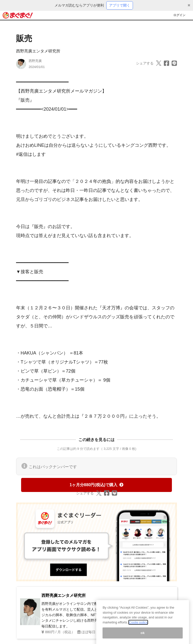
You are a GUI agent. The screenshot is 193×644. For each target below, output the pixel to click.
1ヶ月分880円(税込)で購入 (96, 485)
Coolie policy (138, 627)
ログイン (179, 15)
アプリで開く (120, 5)
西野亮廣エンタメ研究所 (38, 51)
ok (143, 637)
